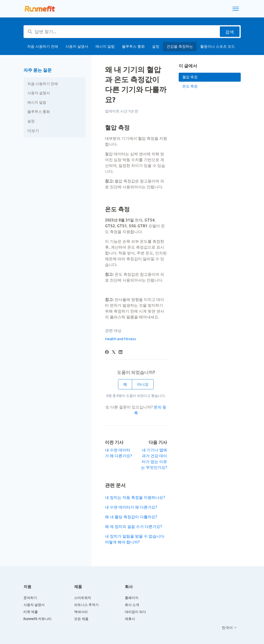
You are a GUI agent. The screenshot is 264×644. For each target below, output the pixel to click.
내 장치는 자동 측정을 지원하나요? (135, 497)
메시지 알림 (105, 46)
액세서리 (81, 612)
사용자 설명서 (77, 46)
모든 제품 (81, 619)
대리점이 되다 (135, 612)
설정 (156, 46)
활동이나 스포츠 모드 (218, 46)
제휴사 (130, 619)
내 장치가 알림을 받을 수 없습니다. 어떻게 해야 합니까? (135, 539)
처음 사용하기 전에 (43, 46)
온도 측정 (190, 86)
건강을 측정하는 (180, 46)
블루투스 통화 (133, 46)
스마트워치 (83, 598)
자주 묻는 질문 (38, 70)
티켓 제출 (31, 612)
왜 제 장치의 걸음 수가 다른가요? (133, 526)
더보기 (33, 131)
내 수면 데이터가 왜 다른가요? (131, 507)
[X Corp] (114, 353)
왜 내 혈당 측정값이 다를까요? (131, 517)
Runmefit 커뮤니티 (38, 619)
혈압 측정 (190, 77)
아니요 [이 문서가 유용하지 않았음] (143, 384)
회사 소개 (132, 605)
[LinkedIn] (120, 353)
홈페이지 (132, 598)
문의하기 (30, 598)
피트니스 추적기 (86, 605)
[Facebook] (107, 353)
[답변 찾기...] (132, 32)
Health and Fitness (120, 339)
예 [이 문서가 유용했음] (125, 384)
